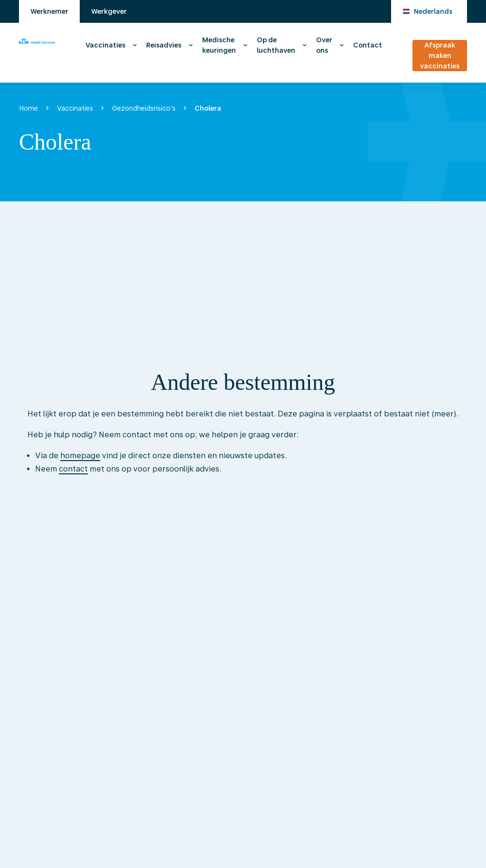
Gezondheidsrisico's (144, 108)
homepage (80, 456)
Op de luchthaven (276, 45)
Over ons (324, 45)
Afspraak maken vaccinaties (440, 56)
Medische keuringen (219, 45)
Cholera (208, 108)
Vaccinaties (105, 45)
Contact (368, 45)
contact (73, 469)
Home (28, 108)
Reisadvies (164, 45)
